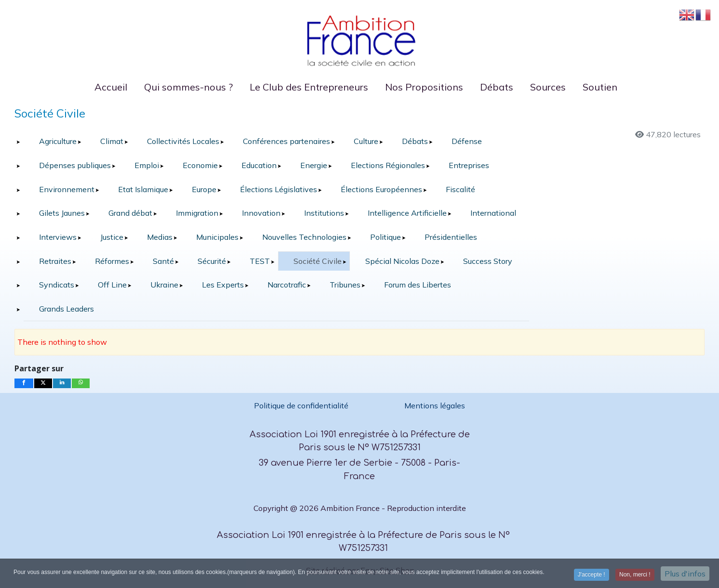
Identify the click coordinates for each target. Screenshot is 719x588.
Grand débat (130, 213)
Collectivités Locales (183, 141)
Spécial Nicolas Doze (402, 261)
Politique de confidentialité (302, 405)
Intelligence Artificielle (407, 213)
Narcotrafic (287, 285)
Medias (160, 237)
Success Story (488, 261)
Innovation (261, 213)
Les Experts (223, 285)
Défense (467, 141)
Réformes (112, 261)
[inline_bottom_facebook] (24, 383)
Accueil (111, 87)
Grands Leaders (67, 309)
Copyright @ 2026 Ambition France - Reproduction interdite (360, 508)
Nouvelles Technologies (304, 237)
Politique (386, 237)
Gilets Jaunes (62, 213)
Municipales (217, 237)
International (493, 213)
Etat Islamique (143, 189)
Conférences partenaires (286, 141)
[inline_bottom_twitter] (43, 383)
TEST (260, 261)
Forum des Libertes (418, 285)
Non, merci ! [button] (635, 576)
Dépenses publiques (75, 165)
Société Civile (318, 261)
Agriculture (58, 141)
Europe (204, 189)
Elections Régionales (388, 165)
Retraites (55, 261)
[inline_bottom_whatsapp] (81, 383)
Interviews (58, 237)
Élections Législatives (279, 189)
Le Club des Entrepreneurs (309, 87)
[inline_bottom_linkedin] (62, 383)
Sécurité (212, 261)
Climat (112, 141)
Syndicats (57, 285)
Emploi (147, 165)
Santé (163, 261)
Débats (415, 141)
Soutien (600, 87)
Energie (314, 165)
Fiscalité (460, 189)
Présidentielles (451, 237)
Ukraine (164, 285)
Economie (200, 165)
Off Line (112, 285)
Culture (366, 141)
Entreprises (469, 165)
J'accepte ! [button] (592, 576)
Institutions (324, 213)
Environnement (67, 189)
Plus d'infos (685, 575)
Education (259, 165)
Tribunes (345, 285)
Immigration (197, 213)
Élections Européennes (381, 189)
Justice (112, 237)
